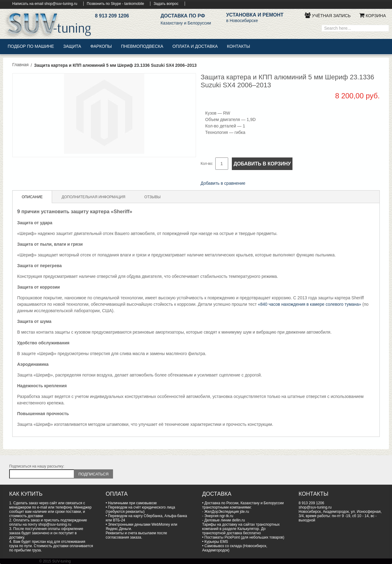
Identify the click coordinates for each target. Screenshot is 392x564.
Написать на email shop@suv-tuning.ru (45, 4)
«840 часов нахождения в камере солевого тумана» (309, 304)
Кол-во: (207, 164)
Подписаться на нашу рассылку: (37, 466)
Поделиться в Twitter (270, 184)
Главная (20, 65)
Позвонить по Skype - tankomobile (115, 4)
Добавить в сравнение (223, 183)
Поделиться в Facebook (258, 184)
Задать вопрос (166, 4)
